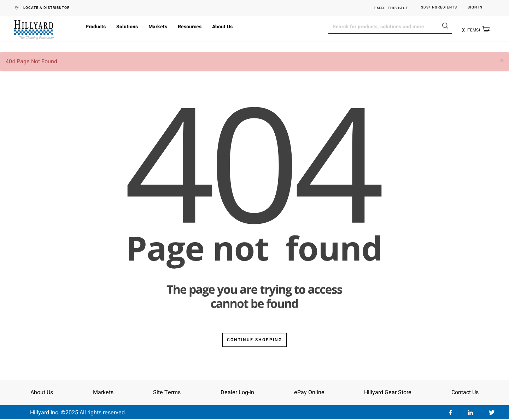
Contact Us (465, 392)
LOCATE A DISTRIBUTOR (46, 8)
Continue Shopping (255, 340)
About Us (222, 27)
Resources (190, 27)
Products (96, 27)
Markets (158, 27)
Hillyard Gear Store (388, 392)
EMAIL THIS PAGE (391, 8)
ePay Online (309, 392)
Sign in (475, 8)
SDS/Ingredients (439, 8)
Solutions (127, 27)
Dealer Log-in (237, 392)
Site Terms (167, 392)
